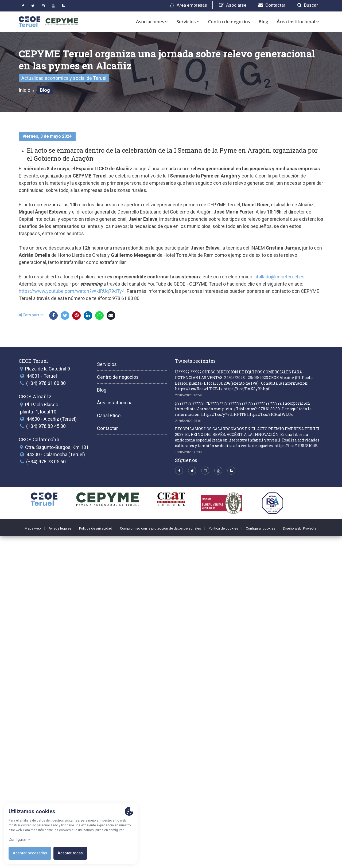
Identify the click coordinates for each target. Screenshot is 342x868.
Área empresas (189, 5)
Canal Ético (109, 747)
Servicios (188, 21)
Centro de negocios (229, 21)
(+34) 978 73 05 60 (46, 793)
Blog (263, 21)
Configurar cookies (261, 860)
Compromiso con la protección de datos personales (160, 860)
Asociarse (233, 5)
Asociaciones (152, 21)
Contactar (272, 5)
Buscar (308, 5)
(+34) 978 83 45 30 (46, 758)
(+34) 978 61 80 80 (46, 715)
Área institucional (298, 21)
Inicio (24, 90)
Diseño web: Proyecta (300, 860)
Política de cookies (223, 860)
